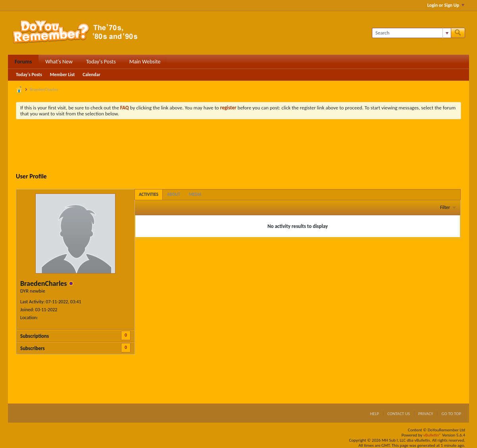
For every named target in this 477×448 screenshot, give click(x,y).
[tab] (149, 194)
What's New (59, 62)
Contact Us (399, 414)
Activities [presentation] (149, 194)
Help (374, 414)
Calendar (91, 75)
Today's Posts (101, 62)
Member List (63, 75)
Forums (23, 62)
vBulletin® (432, 435)
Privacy (426, 414)
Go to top (451, 414)
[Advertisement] (238, 147)
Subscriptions (35, 336)
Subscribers (33, 348)
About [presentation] (174, 194)
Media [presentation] (195, 194)
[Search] (411, 33)
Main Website (145, 62)
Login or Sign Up (446, 5)
